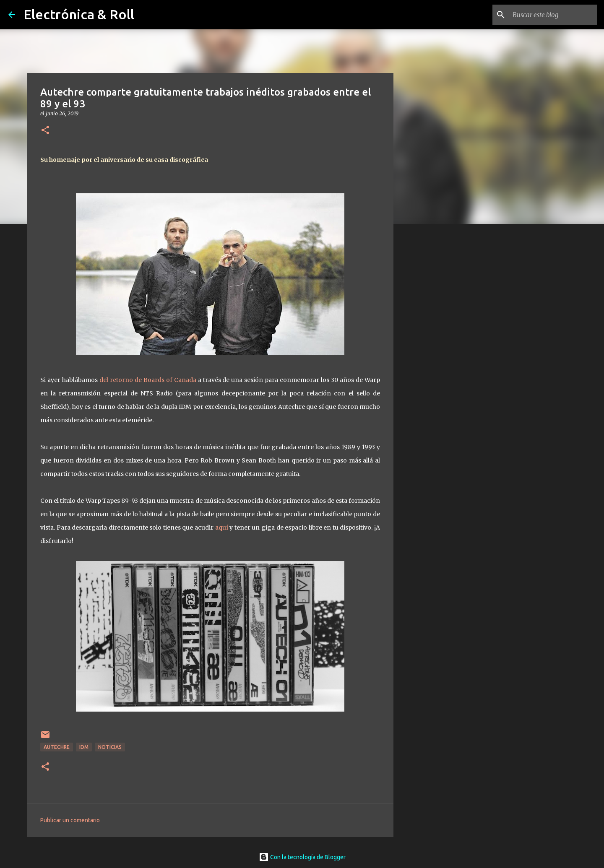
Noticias (110, 747)
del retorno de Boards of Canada (148, 380)
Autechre (57, 747)
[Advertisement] (436, 362)
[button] (45, 131)
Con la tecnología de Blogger (302, 857)
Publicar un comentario (70, 820)
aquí (222, 528)
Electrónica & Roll (79, 14)
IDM (84, 747)
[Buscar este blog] (553, 15)
